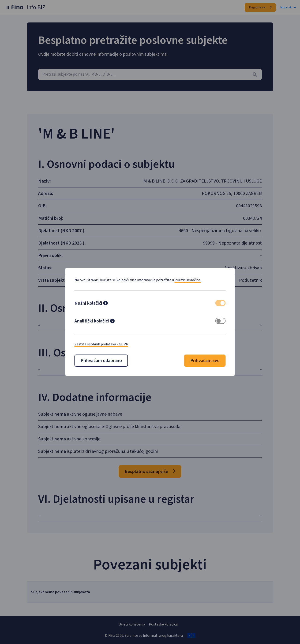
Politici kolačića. (188, 280)
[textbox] (150, 74)
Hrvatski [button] (288, 7)
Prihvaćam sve (205, 361)
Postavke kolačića (163, 624)
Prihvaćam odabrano (101, 361)
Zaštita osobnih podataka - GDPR (101, 344)
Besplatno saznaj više (150, 472)
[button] (105, 304)
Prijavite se (260, 7)
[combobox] (150, 74)
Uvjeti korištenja (132, 624)
